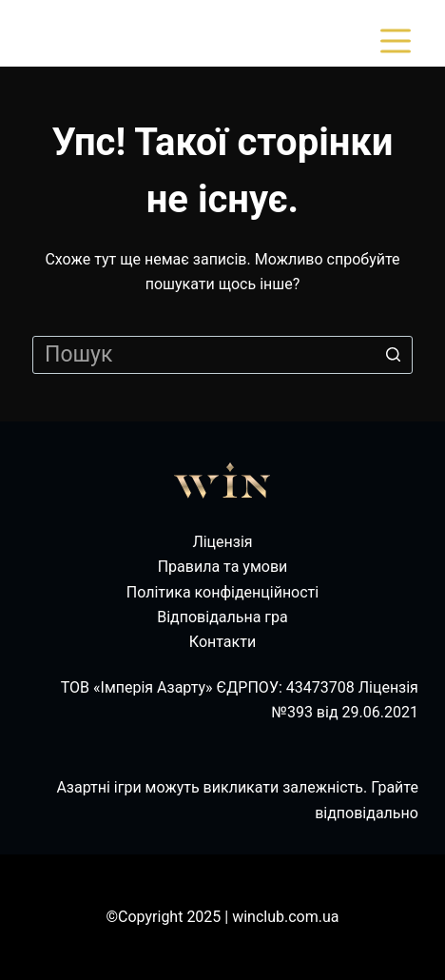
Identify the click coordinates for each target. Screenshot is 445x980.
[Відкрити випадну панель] (399, 41)
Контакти (222, 642)
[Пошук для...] (222, 355)
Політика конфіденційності (222, 592)
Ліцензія (222, 542)
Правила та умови (223, 567)
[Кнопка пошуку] (394, 355)
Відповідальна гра (222, 617)
